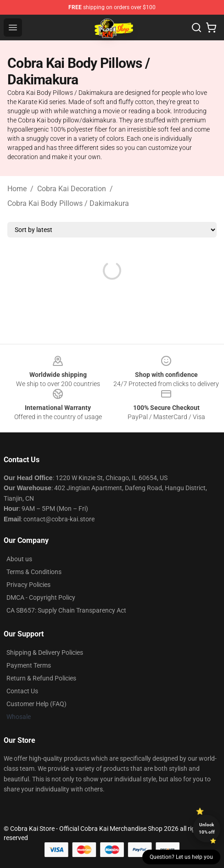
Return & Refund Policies (41, 678)
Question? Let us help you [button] (181, 857)
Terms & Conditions (34, 572)
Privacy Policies (28, 585)
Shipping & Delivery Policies (45, 652)
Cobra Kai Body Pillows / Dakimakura (68, 203)
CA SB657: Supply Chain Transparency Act (66, 610)
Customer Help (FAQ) (36, 704)
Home (17, 189)
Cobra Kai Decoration (72, 189)
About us (19, 559)
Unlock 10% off (207, 828)
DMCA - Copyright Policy (41, 597)
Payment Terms (29, 665)
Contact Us (22, 691)
